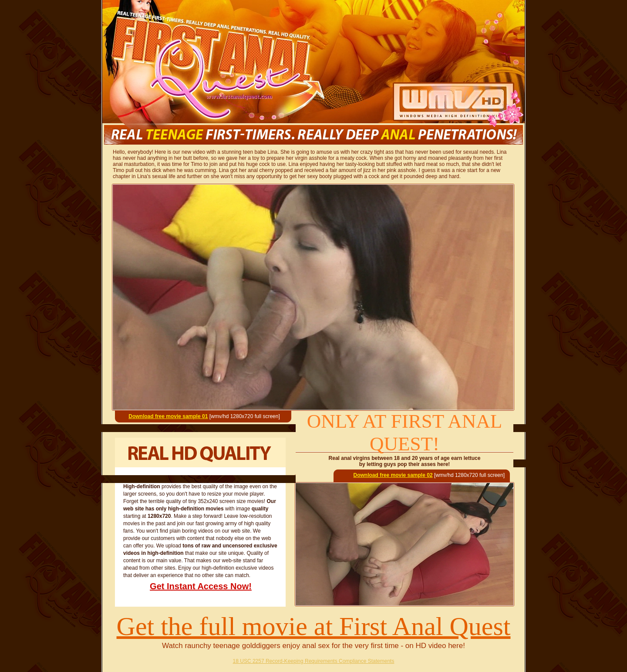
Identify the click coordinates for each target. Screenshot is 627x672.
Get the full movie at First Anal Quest (314, 626)
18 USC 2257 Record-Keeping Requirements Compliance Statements (314, 661)
